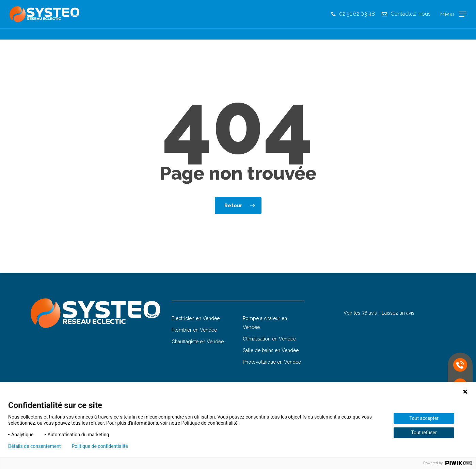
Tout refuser (424, 433)
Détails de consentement (35, 446)
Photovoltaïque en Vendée (272, 362)
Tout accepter (424, 418)
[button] (453, 20)
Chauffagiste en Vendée (198, 342)
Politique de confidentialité (100, 446)
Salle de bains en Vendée (271, 350)
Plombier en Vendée (194, 330)
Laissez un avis (398, 313)
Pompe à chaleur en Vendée (265, 323)
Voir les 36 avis (360, 313)
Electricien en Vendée (196, 318)
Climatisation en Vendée (269, 339)
